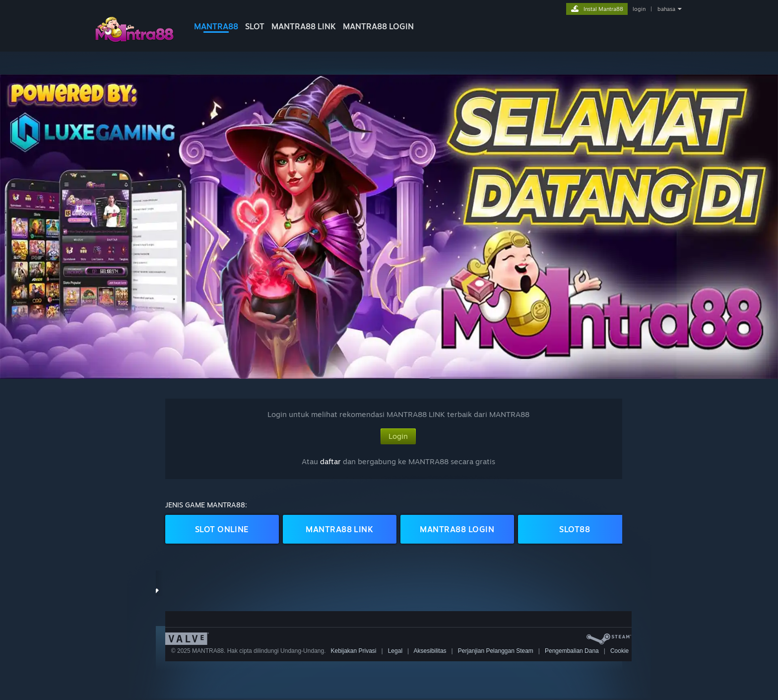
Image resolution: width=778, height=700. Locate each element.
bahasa (666, 9)
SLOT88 (575, 529)
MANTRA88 (216, 26)
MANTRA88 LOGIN (378, 26)
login (639, 9)
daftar (330, 461)
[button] (389, 227)
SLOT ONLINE (222, 529)
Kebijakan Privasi (353, 651)
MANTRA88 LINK (304, 26)
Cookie (619, 651)
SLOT (255, 26)
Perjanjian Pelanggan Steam (496, 651)
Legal (395, 651)
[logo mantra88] (133, 42)
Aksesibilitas (430, 651)
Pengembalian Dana (572, 651)
